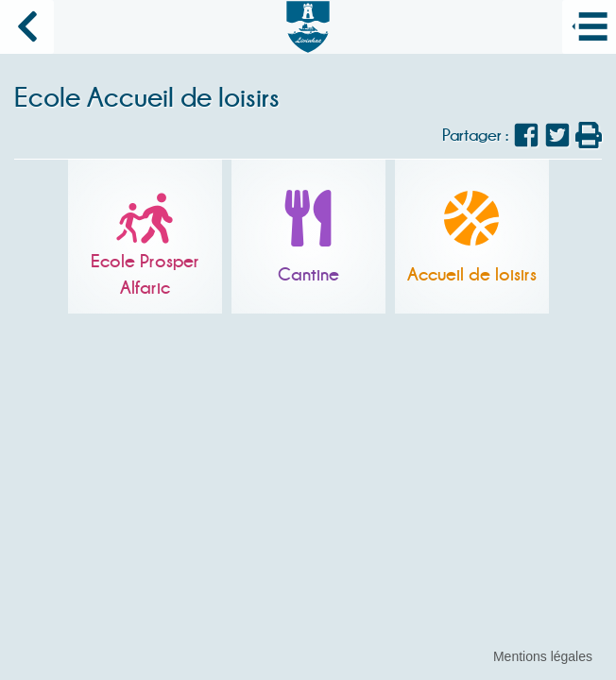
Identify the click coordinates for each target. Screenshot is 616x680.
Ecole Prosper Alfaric (145, 274)
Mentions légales (543, 656)
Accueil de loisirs (472, 274)
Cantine (308, 274)
